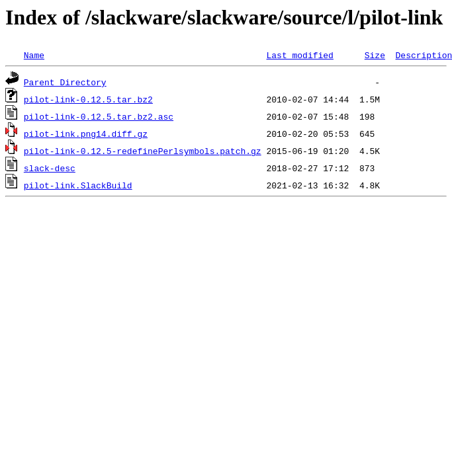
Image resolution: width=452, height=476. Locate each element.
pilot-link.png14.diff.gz (86, 134)
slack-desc (50, 168)
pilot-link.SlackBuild (78, 185)
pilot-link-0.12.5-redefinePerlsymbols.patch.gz (143, 151)
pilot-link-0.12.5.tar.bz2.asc (99, 116)
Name (34, 55)
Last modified (299, 55)
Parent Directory (65, 82)
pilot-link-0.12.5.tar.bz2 (88, 99)
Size (375, 55)
